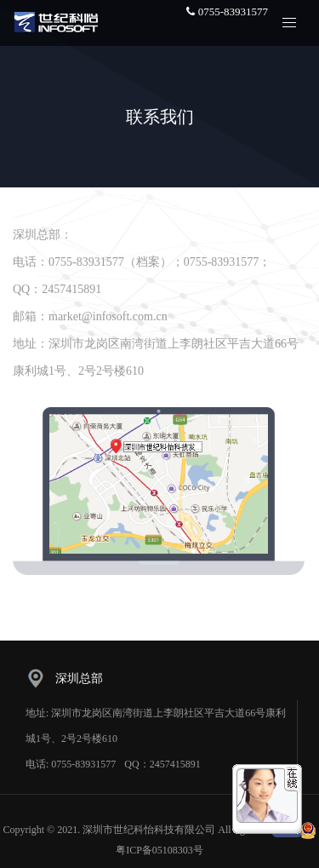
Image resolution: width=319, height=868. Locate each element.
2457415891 (175, 764)
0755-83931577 (227, 11)
